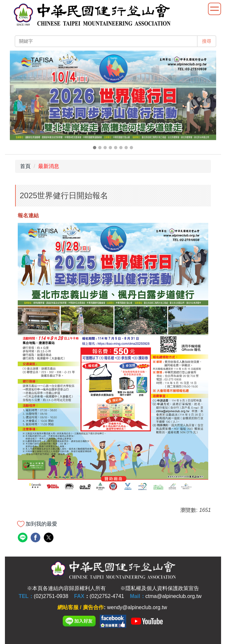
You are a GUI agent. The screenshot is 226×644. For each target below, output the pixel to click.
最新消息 (49, 166)
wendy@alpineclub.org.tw (137, 607)
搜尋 (207, 41)
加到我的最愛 (41, 524)
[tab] (95, 148)
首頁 (25, 166)
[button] (18, 101)
